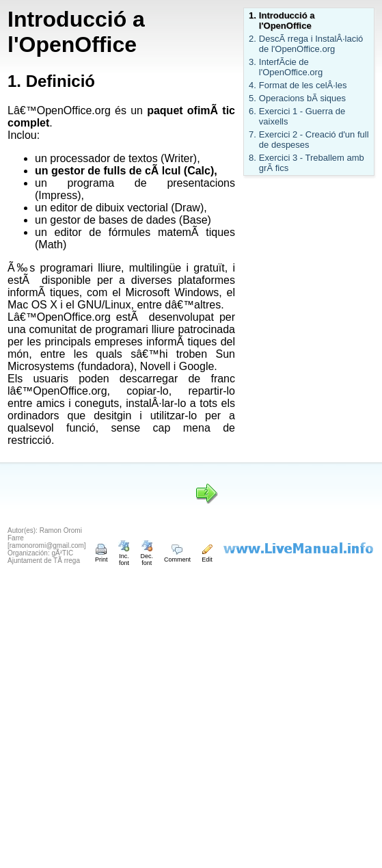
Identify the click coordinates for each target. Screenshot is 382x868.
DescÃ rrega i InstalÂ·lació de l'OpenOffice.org (311, 44)
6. (253, 111)
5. (253, 98)
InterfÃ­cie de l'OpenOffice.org (291, 67)
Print (101, 556)
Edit (207, 556)
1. (253, 15)
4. (253, 85)
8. (253, 158)
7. (253, 134)
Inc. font (124, 556)
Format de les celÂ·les (303, 85)
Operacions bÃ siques (302, 98)
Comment (177, 556)
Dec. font (147, 556)
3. (253, 62)
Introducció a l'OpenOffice (287, 21)
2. (253, 39)
